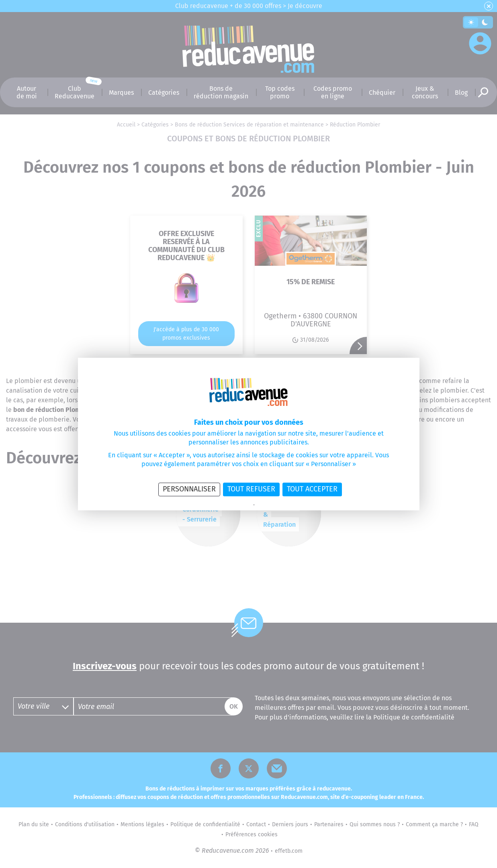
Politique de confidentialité (227, 505)
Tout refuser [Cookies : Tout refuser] (251, 489)
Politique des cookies (276, 505)
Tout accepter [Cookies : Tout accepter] (312, 489)
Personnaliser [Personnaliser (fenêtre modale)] (189, 489)
